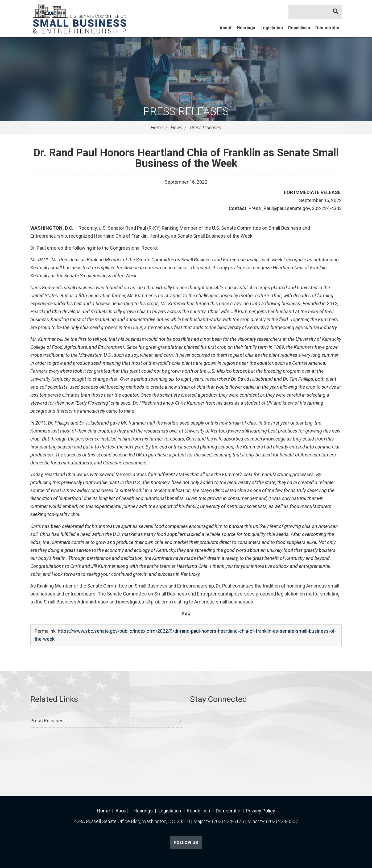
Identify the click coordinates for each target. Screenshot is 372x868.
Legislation (272, 28)
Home (157, 127)
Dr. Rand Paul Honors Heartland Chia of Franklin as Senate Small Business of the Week (186, 158)
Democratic (327, 28)
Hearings (246, 28)
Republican (299, 28)
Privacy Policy (261, 811)
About (226, 28)
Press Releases (186, 112)
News (177, 127)
